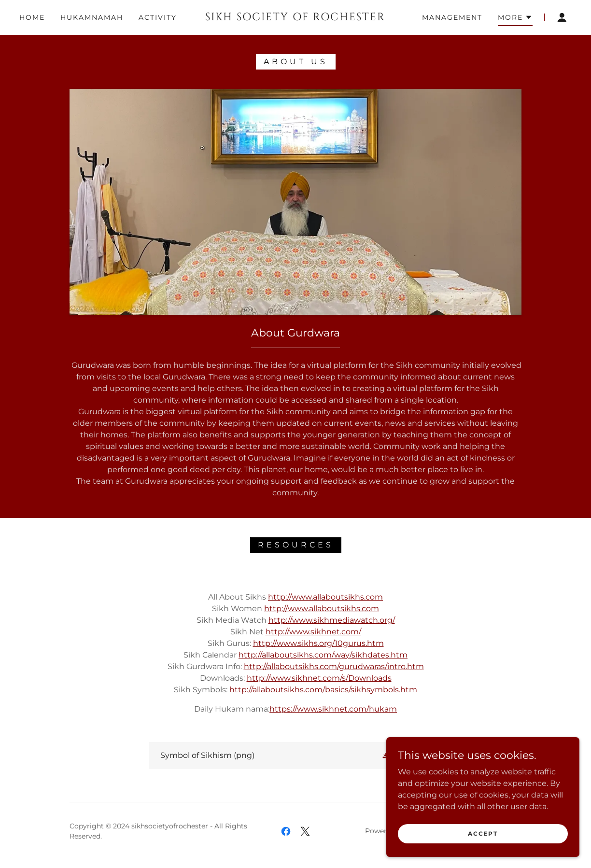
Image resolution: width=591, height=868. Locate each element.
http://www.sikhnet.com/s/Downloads (319, 678)
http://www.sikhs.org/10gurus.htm (318, 643)
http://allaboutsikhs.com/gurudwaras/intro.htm (334, 666)
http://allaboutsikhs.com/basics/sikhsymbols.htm (323, 690)
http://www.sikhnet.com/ (313, 632)
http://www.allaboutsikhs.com (325, 597)
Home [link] (32, 17)
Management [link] (452, 17)
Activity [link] (158, 17)
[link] (295, 18)
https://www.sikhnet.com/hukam (333, 709)
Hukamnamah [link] (92, 17)
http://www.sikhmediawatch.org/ (332, 620)
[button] (515, 19)
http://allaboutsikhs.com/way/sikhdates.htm (323, 655)
